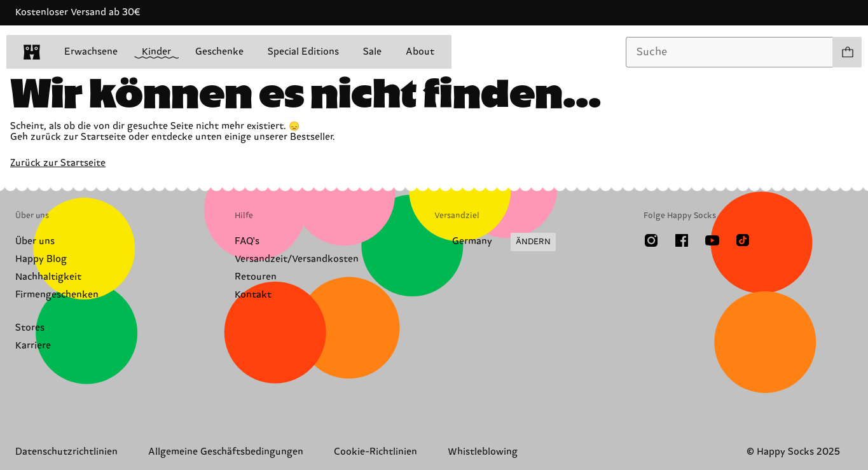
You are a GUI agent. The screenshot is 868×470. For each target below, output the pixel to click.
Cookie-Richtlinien (375, 452)
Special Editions (303, 52)
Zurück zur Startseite (58, 163)
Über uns (35, 241)
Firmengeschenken (57, 295)
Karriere (33, 346)
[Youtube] (712, 240)
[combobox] (729, 52)
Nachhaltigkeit (48, 277)
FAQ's (247, 241)
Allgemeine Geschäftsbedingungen (226, 452)
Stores (30, 328)
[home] (32, 52)
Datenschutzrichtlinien (66, 452)
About (420, 52)
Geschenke (219, 52)
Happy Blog (41, 259)
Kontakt (253, 295)
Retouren (256, 277)
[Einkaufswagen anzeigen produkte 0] (847, 52)
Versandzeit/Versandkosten (297, 259)
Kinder (156, 52)
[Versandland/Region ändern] (495, 242)
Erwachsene (91, 52)
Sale (372, 52)
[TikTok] (743, 240)
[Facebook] (682, 240)
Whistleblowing (483, 452)
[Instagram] (651, 240)
